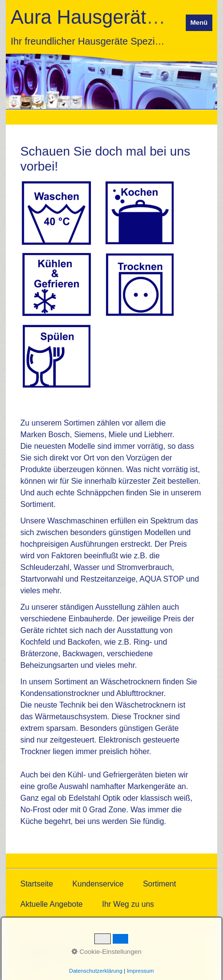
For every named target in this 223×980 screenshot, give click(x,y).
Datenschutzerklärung (56, 944)
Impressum (116, 944)
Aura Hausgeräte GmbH (114, 17)
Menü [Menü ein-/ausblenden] (199, 23)
